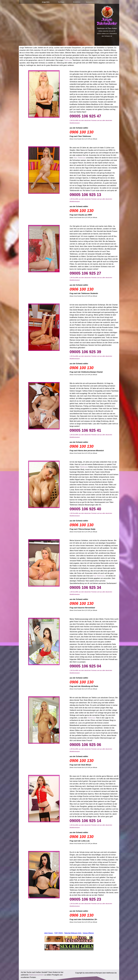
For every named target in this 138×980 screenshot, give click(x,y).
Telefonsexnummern (36, 975)
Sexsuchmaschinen (92, 2)
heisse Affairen (88, 933)
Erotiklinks (77, 2)
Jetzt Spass (49, 933)
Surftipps (61, 2)
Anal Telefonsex (99, 576)
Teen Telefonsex (80, 158)
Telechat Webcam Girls (73, 933)
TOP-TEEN (59, 933)
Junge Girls (46, 2)
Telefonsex (68, 60)
